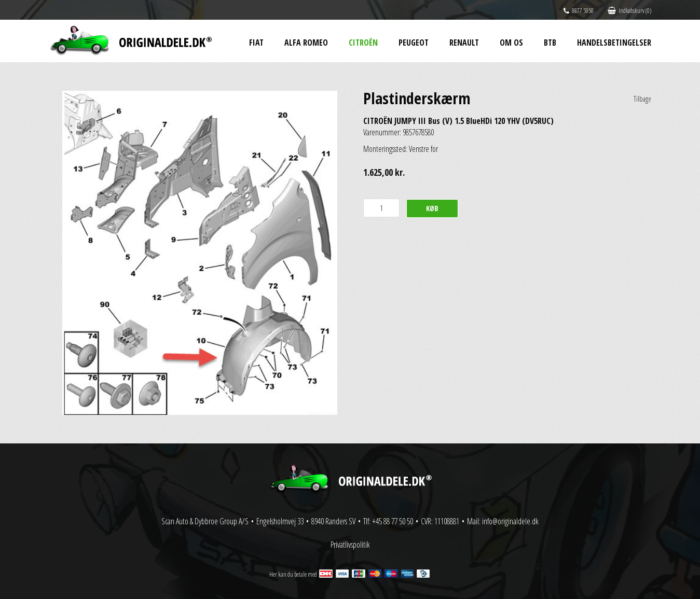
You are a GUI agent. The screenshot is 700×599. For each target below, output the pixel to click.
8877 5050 (579, 11)
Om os (511, 43)
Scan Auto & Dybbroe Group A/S (205, 521)
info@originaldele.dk (510, 521)
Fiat (256, 43)
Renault (464, 43)
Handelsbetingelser (614, 43)
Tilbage (642, 99)
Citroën (363, 43)
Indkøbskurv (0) (629, 11)
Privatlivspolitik (350, 545)
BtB (550, 43)
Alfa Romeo (306, 43)
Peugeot (414, 43)
